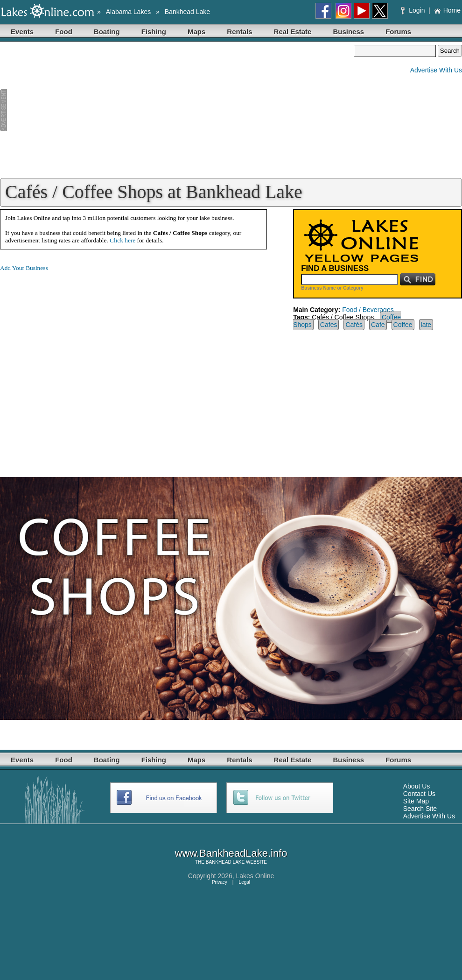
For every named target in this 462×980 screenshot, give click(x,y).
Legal (245, 882)
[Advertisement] (177, 110)
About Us (417, 786)
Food (64, 32)
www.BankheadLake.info (231, 853)
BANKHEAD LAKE (225, 862)
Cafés (354, 325)
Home (447, 10)
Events (22, 32)
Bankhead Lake (187, 12)
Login (414, 10)
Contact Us (419, 794)
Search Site (420, 809)
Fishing (154, 32)
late (426, 325)
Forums (398, 32)
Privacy (220, 882)
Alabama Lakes (129, 12)
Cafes (329, 325)
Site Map (416, 801)
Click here (122, 240)
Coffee (403, 325)
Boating (107, 32)
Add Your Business (24, 268)
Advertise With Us (436, 70)
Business (348, 32)
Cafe (378, 325)
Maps (196, 32)
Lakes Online (255, 876)
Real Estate (293, 32)
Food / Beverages (368, 310)
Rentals (239, 32)
